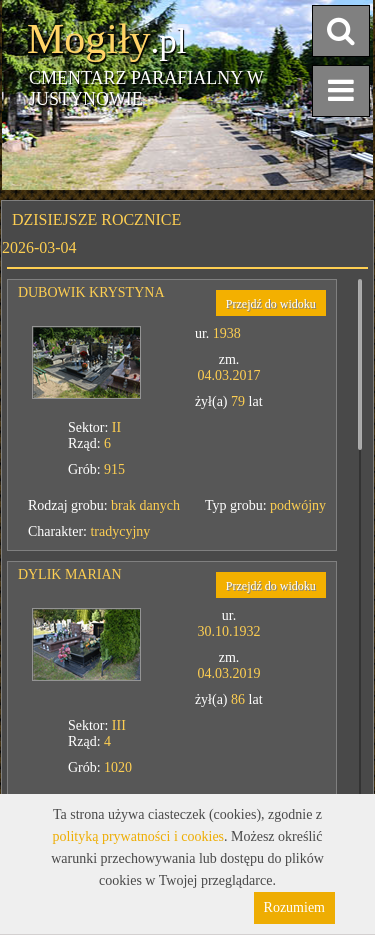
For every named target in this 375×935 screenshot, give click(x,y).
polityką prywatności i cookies (138, 836)
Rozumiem (294, 907)
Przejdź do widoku (271, 304)
